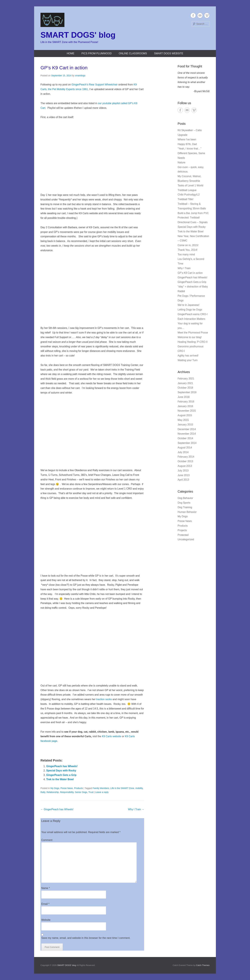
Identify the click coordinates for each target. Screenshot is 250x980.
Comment (47, 840)
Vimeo (207, 15)
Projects (182, 530)
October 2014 (185, 438)
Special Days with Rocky (61, 771)
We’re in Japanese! (189, 305)
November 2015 (187, 411)
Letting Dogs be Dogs (190, 310)
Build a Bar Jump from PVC (193, 213)
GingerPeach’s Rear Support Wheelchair (95, 85)
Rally (43, 792)
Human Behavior (187, 512)
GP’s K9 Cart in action (64, 68)
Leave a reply (102, 792)
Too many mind (186, 255)
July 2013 (183, 471)
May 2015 (183, 420)
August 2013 (185, 466)
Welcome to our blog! (190, 337)
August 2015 (185, 415)
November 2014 (187, 434)
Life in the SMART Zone (122, 788)
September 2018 (187, 392)
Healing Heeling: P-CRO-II (193, 342)
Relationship (53, 792)
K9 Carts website (112, 736)
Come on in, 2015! (188, 245)
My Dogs (55, 788)
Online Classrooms (133, 53)
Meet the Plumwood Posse (193, 333)
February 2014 (186, 457)
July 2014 (183, 452)
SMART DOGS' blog (78, 35)
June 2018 (184, 397)
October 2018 (185, 388)
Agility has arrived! (188, 356)
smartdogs (80, 76)
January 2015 (185, 425)
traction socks (104, 699)
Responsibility (67, 792)
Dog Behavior (185, 498)
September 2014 (187, 443)
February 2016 (186, 402)
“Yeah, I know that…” (189, 149)
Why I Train (136, 809)
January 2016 (185, 406)
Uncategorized (186, 539)
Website (46, 920)
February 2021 (186, 379)
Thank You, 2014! (188, 250)
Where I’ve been (187, 140)
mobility (139, 788)
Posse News (67, 788)
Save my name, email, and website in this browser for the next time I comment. (86, 938)
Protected (183, 535)
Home (70, 53)
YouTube (200, 15)
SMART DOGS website (169, 53)
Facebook (193, 15)
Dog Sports (184, 503)
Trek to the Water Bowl (60, 779)
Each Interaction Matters (191, 319)
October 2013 (185, 461)
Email (45, 904)
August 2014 (185, 448)
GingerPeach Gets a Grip (61, 775)
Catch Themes (203, 965)
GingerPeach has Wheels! (62, 766)
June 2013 (184, 475)
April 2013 (183, 480)
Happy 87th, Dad (187, 144)
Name (46, 888)
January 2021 (185, 383)
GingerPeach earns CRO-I (193, 314)
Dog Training (185, 507)
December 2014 (187, 429)
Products (79, 788)
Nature (181, 163)
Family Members (101, 788)
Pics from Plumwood (97, 53)
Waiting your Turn (188, 360)
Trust (91, 792)
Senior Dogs (81, 792)
